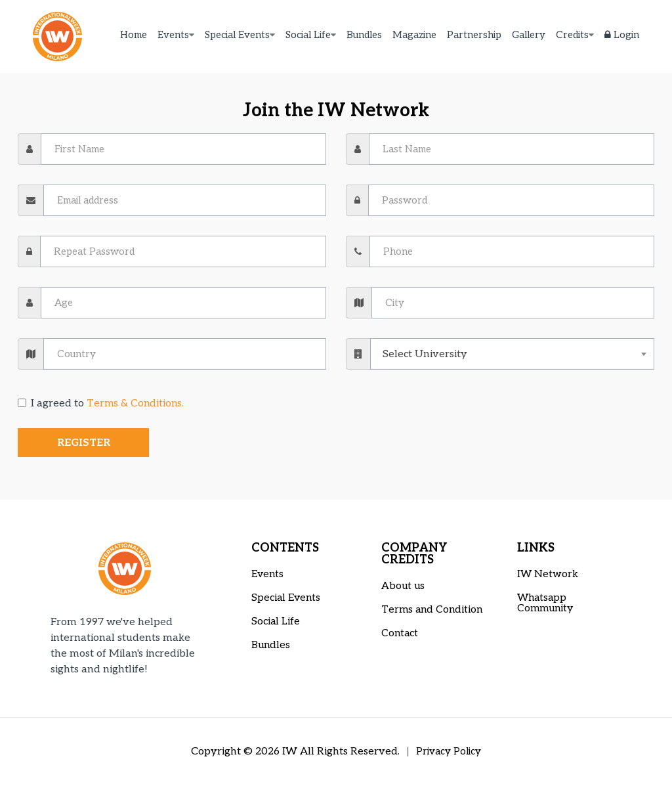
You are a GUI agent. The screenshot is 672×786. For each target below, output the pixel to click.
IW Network (548, 574)
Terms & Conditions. (136, 404)
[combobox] (512, 354)
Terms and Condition (433, 610)
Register (84, 443)
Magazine (414, 36)
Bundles (364, 36)
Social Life (308, 36)
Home (134, 36)
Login (622, 36)
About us (404, 586)
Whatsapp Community (547, 603)
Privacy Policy (449, 752)
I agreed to (102, 404)
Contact (400, 633)
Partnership (474, 36)
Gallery (529, 36)
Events (173, 36)
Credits (572, 36)
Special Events (237, 36)
